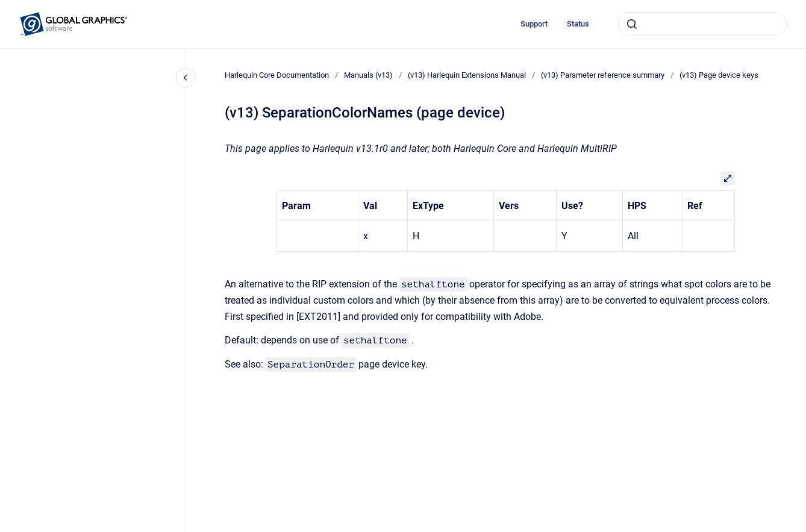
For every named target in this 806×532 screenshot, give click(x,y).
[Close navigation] (186, 78)
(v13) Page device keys (719, 75)
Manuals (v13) (368, 75)
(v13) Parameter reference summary (603, 75)
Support (534, 24)
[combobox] (702, 24)
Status (578, 24)
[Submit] (632, 24)
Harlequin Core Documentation (277, 75)
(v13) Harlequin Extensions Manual (467, 75)
